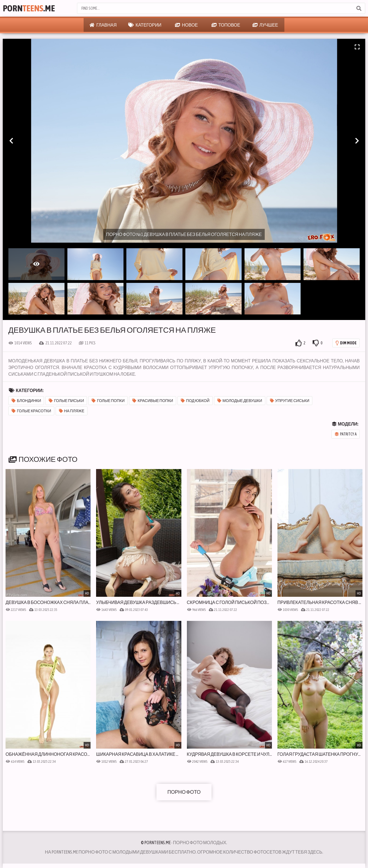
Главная (103, 25)
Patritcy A (346, 434)
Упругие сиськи (290, 401)
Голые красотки (31, 411)
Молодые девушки (240, 401)
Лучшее (265, 25)
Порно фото (184, 792)
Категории (145, 25)
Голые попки (108, 401)
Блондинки (26, 401)
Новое (186, 25)
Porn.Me (29, 8)
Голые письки (66, 401)
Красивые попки (153, 401)
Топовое (226, 25)
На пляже (72, 411)
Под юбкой (195, 401)
